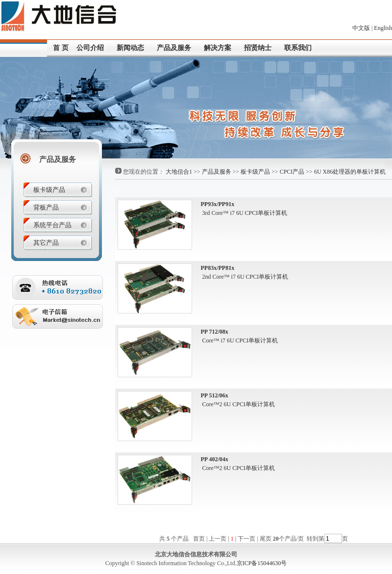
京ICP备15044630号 (262, 563)
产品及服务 (217, 172)
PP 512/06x (215, 395)
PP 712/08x (215, 332)
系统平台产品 (52, 225)
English (383, 28)
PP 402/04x (215, 459)
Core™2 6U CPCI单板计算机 (238, 404)
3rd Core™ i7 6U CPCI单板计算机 (244, 213)
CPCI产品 (292, 172)
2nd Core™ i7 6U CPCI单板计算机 (245, 277)
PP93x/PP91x (218, 204)
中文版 (361, 28)
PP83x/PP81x (218, 268)
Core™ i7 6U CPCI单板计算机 (240, 340)
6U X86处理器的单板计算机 (350, 172)
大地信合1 (179, 172)
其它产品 (46, 243)
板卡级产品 (255, 172)
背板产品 (46, 207)
